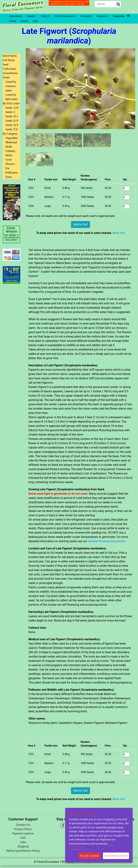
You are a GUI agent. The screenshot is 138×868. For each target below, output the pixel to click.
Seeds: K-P (12, 121)
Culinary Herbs (10, 153)
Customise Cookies (116, 856)
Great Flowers (10, 162)
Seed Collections (9, 67)
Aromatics (86, 16)
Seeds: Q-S (12, 125)
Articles (25, 21)
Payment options (23, 833)
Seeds (31, 16)
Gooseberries (10, 73)
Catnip (13, 21)
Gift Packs (9, 60)
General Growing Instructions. (107, 541)
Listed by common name (11, 86)
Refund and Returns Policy (23, 851)
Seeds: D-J (12, 116)
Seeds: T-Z (12, 129)
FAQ (23, 838)
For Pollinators (12, 170)
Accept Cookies (90, 856)
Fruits (45, 16)
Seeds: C (10, 112)
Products (102, 16)
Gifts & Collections (65, 16)
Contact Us (23, 825)
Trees (9, 177)
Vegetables (119, 16)
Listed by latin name (11, 97)
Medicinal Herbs (11, 144)
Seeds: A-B (12, 108)
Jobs (23, 842)
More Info (119, 233)
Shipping (23, 846)
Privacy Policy (23, 829)
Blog (35, 21)
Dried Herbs (16, 16)
